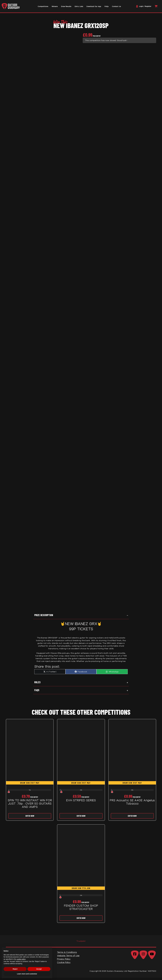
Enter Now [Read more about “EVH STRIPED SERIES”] (81, 818)
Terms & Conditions (67, 954)
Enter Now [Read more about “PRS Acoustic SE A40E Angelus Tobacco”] (132, 818)
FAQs (37, 692)
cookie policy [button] (21, 959)
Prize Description (44, 617)
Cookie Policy (64, 965)
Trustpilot (81, 943)
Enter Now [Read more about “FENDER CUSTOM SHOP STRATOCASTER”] (81, 920)
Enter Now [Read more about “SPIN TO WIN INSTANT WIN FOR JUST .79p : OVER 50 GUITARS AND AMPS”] (30, 818)
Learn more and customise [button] (27, 974)
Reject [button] (15, 969)
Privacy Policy (64, 961)
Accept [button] (39, 969)
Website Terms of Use (68, 958)
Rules (37, 684)
